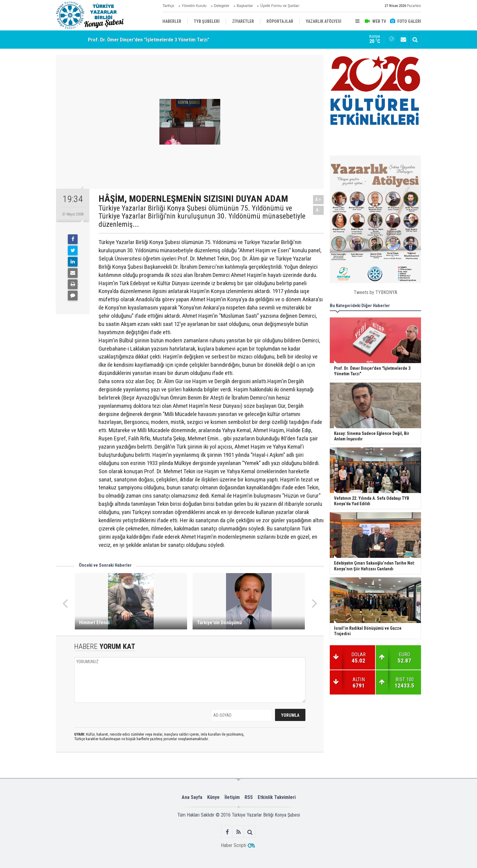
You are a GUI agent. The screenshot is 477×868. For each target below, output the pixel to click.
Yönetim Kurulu (194, 6)
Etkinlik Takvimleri (277, 797)
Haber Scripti (233, 845)
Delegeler (222, 6)
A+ (318, 199)
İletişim (232, 797)
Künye (213, 797)
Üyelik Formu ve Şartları (280, 6)
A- (319, 210)
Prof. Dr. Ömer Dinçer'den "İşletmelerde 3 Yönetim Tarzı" (149, 40)
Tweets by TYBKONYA (376, 292)
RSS (249, 797)
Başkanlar (245, 6)
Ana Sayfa (192, 797)
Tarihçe (168, 6)
